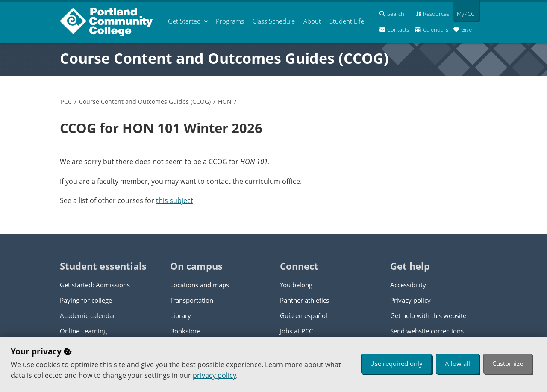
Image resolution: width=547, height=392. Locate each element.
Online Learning (83, 331)
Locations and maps (200, 285)
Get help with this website (428, 315)
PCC (66, 102)
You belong (296, 285)
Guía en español (304, 315)
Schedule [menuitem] (274, 21)
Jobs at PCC (296, 331)
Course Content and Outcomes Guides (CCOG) (224, 58)
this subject (175, 200)
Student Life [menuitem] (347, 21)
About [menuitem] (312, 21)
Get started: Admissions (95, 285)
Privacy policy (410, 300)
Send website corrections (427, 331)
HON (225, 102)
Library (181, 315)
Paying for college (86, 300)
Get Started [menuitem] (184, 21)
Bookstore (185, 331)
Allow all (457, 363)
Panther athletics (304, 300)
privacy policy (214, 375)
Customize (508, 363)
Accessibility (408, 285)
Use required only (396, 363)
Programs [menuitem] (230, 21)
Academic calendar (88, 315)
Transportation (192, 300)
